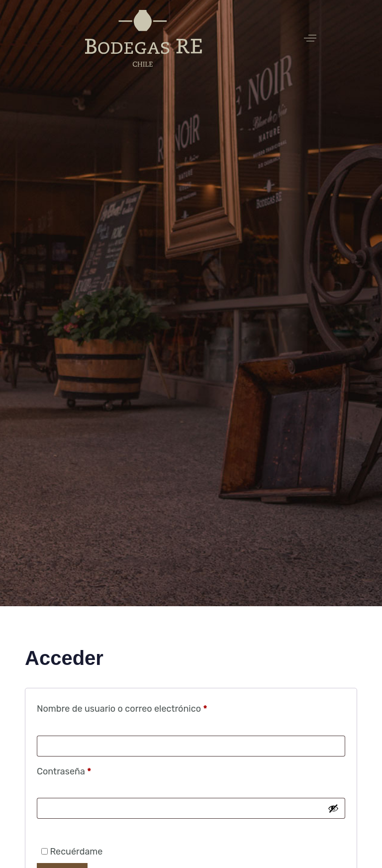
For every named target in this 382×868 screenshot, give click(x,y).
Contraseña (86, 770)
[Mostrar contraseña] (333, 808)
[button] (310, 38)
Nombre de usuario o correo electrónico (144, 707)
